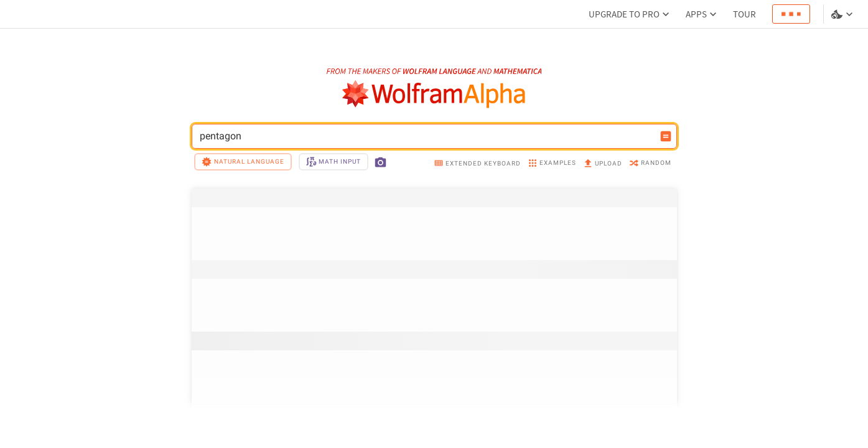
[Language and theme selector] (843, 14)
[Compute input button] (666, 136)
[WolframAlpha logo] (434, 94)
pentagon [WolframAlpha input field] (426, 136)
